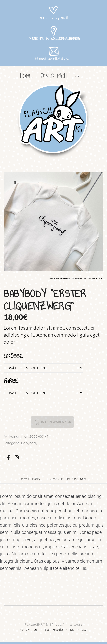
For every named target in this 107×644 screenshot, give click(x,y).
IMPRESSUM (28, 630)
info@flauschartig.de (52, 59)
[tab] (31, 479)
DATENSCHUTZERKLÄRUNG (66, 630)
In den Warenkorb (57, 422)
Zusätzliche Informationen (68, 479)
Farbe (11, 381)
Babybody (29, 443)
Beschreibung (31, 479)
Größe (13, 356)
